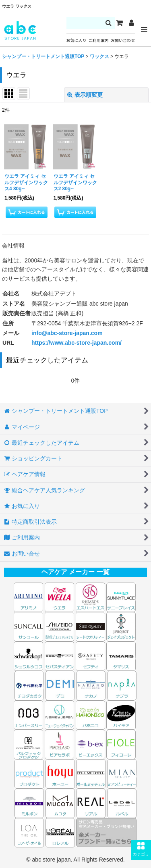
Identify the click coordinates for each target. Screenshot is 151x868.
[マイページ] (131, 23)
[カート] (119, 23)
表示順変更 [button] (85, 95)
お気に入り (77, 41)
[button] (141, 850)
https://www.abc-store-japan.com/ (77, 343)
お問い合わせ (123, 41)
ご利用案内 (99, 41)
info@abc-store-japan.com (67, 333)
